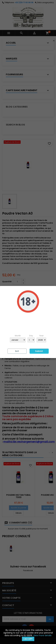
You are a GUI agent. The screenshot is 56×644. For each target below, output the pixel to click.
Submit (39, 351)
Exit (17, 351)
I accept (28, 639)
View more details (42, 635)
